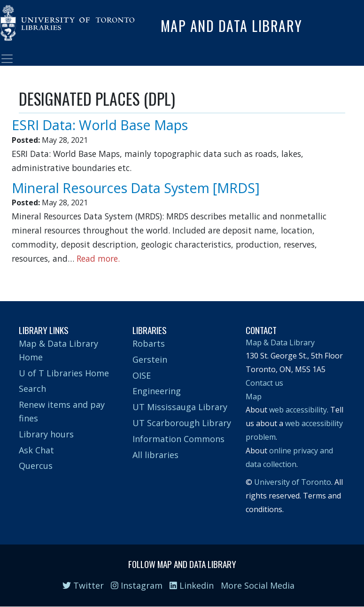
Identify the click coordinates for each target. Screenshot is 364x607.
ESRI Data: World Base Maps (100, 125)
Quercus (36, 466)
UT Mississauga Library (180, 407)
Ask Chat (36, 450)
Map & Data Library (280, 342)
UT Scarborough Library (182, 423)
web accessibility (298, 410)
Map (254, 397)
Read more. (98, 258)
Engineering (157, 391)
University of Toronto (293, 482)
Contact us (264, 383)
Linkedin (192, 585)
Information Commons (178, 439)
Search (32, 389)
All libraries (155, 455)
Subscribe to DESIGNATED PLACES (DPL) (23, 274)
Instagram (137, 585)
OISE (142, 375)
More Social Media (258, 585)
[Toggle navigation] (7, 59)
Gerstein (150, 359)
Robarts (149, 343)
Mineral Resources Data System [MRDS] (136, 188)
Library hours (46, 434)
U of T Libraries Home (64, 373)
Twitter (83, 585)
